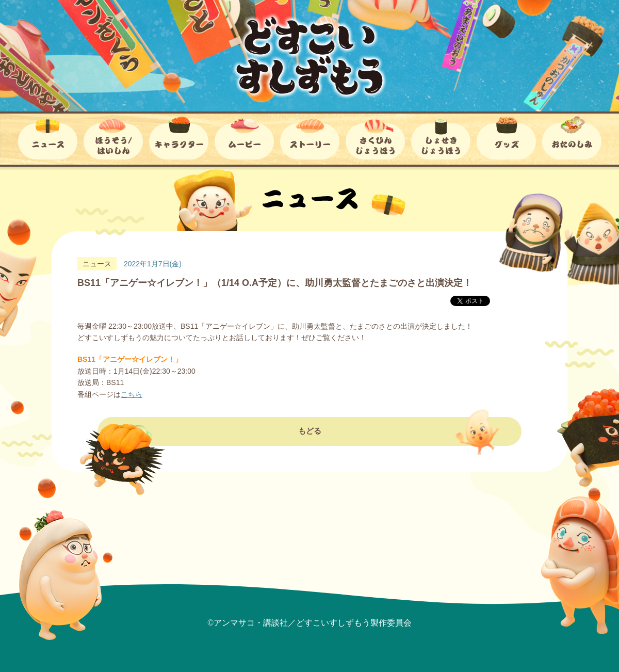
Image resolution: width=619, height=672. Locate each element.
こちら (132, 394)
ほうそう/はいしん (113, 138)
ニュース (48, 138)
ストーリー (310, 138)
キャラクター (179, 138)
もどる (309, 452)
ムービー (244, 138)
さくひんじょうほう (375, 138)
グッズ (506, 138)
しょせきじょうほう (441, 138)
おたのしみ (572, 138)
